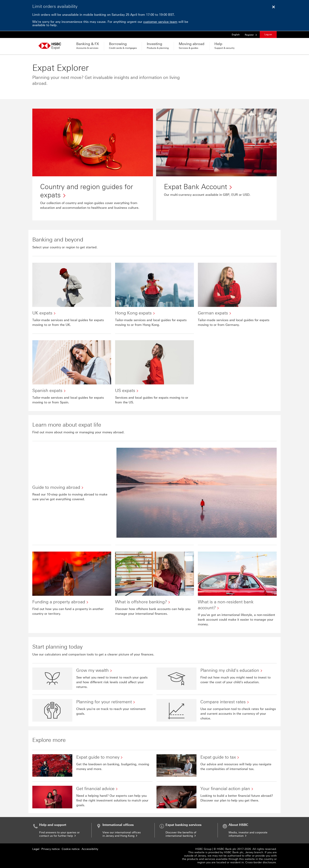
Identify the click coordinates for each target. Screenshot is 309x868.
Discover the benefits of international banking (181, 834)
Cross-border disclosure (261, 862)
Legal (36, 849)
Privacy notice (51, 849)
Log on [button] (268, 34)
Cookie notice (71, 849)
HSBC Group (203, 849)
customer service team (160, 22)
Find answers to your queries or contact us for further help (59, 834)
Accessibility (90, 849)
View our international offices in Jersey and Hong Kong (122, 834)
